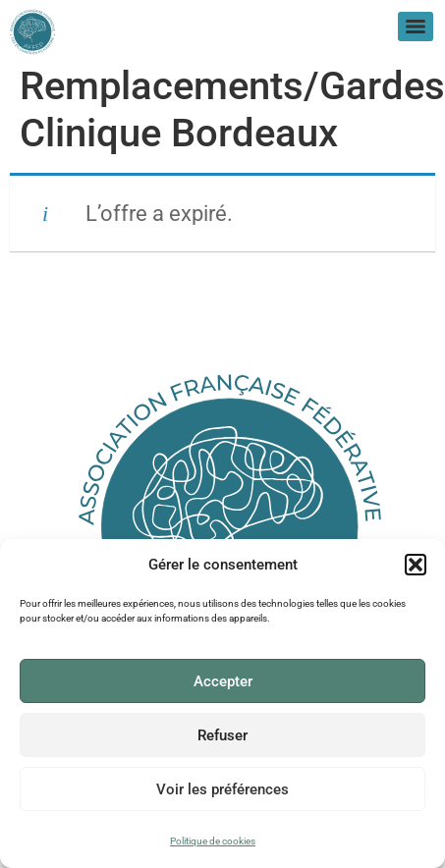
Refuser (222, 735)
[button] (416, 566)
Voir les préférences (222, 789)
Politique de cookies (213, 841)
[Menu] (416, 27)
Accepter (223, 681)
